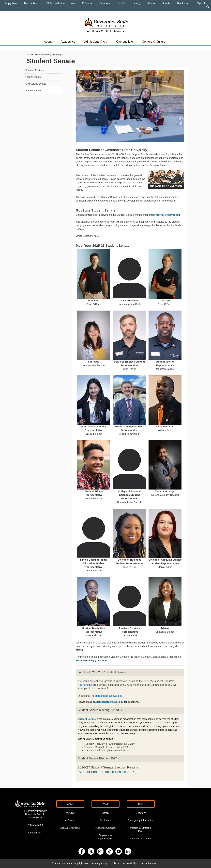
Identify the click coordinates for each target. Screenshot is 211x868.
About (48, 42)
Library (137, 3)
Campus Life (125, 42)
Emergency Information (141, 820)
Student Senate (33, 90)
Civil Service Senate (36, 84)
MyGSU (201, 3)
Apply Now (11, 3)
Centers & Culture (154, 42)
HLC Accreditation (54, 3)
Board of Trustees (35, 70)
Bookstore (105, 820)
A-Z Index (70, 820)
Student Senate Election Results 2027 (106, 772)
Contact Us (34, 833)
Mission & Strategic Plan (141, 829)
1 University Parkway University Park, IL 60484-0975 (35, 814)
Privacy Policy (100, 863)
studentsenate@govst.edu (107, 696)
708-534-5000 (35, 825)
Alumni (151, 3)
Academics (68, 42)
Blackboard (184, 3)
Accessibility (130, 863)
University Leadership (52, 54)
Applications (85, 685)
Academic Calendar (106, 828)
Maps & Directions (70, 828)
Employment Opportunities (105, 837)
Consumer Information (140, 838)
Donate (166, 3)
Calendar (87, 3)
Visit (105, 804)
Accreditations (148, 863)
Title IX (115, 863)
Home (30, 54)
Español (121, 3)
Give (141, 804)
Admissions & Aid (96, 42)
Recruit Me (31, 3)
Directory (105, 3)
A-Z (73, 3)
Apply (70, 804)
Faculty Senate (33, 77)
